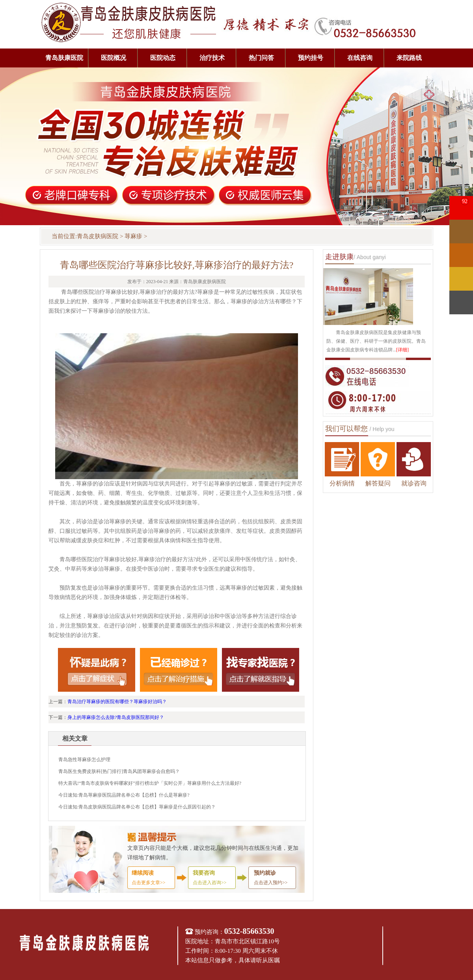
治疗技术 (212, 58)
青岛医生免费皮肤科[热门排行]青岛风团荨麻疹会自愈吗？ (119, 771)
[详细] (402, 350)
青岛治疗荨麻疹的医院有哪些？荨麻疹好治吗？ (117, 702)
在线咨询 (360, 58)
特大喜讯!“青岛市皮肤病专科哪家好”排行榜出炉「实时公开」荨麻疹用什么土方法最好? (150, 783)
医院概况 (114, 58)
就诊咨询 (414, 483)
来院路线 (409, 58)
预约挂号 (311, 58)
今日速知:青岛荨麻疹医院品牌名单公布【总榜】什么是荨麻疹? (124, 795)
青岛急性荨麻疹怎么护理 (84, 760)
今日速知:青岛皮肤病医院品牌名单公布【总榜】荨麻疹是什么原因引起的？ (137, 807)
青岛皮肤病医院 (98, 236)
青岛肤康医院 (64, 58)
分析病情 (342, 483)
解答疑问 (378, 483)
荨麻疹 (133, 236)
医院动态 (163, 58)
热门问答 (261, 58)
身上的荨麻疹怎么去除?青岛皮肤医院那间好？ (116, 717)
